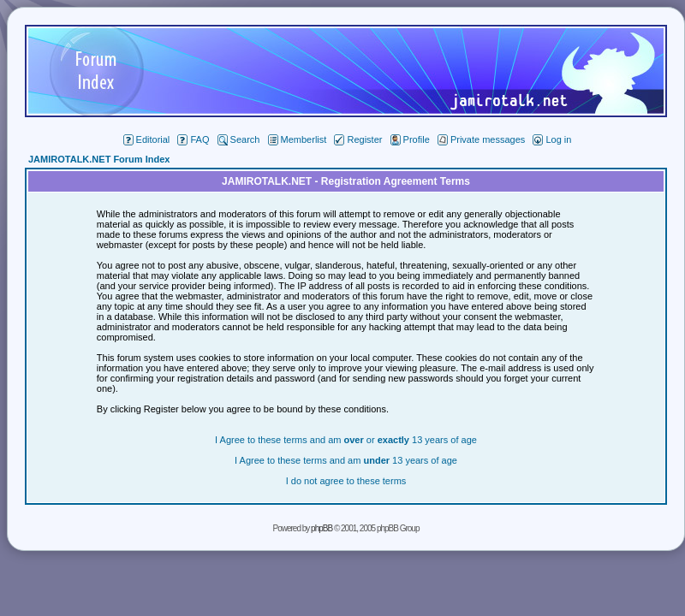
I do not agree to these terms (346, 481)
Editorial (147, 139)
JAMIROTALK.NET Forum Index (99, 159)
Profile (410, 139)
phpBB (322, 528)
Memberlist (298, 139)
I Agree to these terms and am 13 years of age (346, 460)
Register (358, 139)
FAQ (193, 139)
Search (239, 139)
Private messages (481, 139)
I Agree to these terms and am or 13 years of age (346, 440)
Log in (552, 139)
